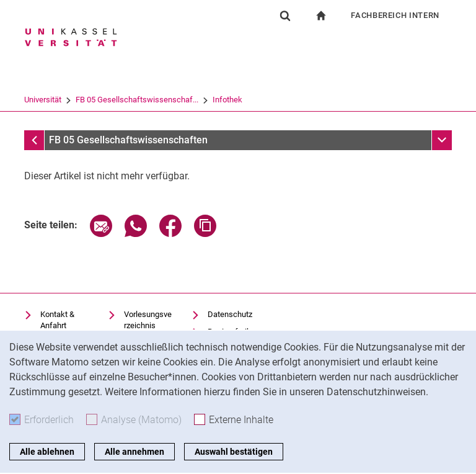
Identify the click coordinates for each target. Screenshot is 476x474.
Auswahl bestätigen (234, 452)
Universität (43, 100)
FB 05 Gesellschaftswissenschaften (128, 140)
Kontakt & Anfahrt (57, 320)
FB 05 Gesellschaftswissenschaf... (137, 100)
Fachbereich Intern (395, 15)
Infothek (227, 100)
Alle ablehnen (47, 452)
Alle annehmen (134, 452)
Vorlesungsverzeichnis (148, 320)
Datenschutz (230, 314)
